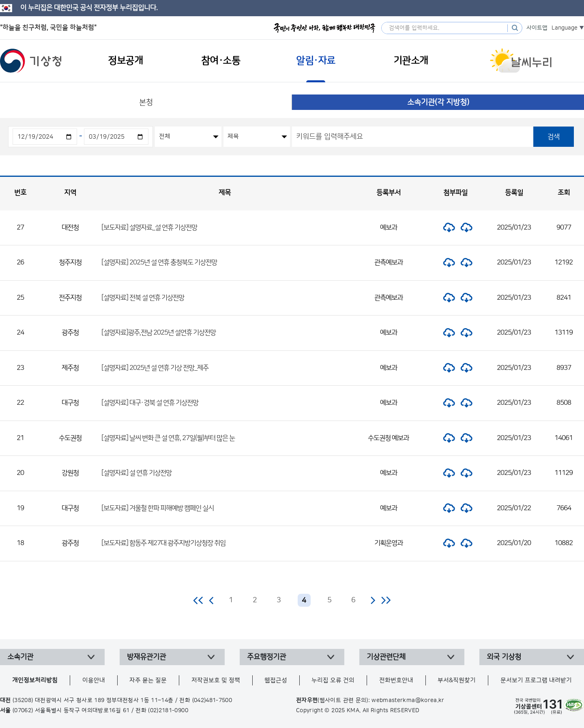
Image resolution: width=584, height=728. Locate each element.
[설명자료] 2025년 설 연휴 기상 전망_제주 (155, 368)
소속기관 (20, 657)
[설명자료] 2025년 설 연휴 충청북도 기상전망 (159, 262)
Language (565, 28)
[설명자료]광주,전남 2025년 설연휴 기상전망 (159, 333)
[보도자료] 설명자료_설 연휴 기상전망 (149, 228)
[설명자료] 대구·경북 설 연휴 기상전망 (150, 403)
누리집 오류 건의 (333, 680)
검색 (554, 137)
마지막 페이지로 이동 (386, 600)
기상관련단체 (386, 657)
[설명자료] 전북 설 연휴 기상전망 (143, 298)
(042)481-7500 (212, 700)
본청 (146, 102)
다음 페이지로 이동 (373, 600)
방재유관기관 (146, 657)
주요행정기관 (266, 657)
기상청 (31, 61)
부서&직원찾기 (457, 680)
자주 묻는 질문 (148, 680)
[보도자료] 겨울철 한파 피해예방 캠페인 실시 (158, 508)
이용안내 (94, 680)
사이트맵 (537, 28)
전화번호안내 (396, 680)
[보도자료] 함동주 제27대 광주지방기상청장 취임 (163, 543)
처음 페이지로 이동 (199, 600)
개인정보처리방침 (35, 680)
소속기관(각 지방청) (438, 102)
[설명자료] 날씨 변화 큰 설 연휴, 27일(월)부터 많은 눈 (168, 438)
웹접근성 (276, 680)
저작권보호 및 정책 (216, 680)
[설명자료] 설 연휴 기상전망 (136, 473)
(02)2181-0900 (168, 711)
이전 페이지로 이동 (212, 600)
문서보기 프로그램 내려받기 (536, 680)
